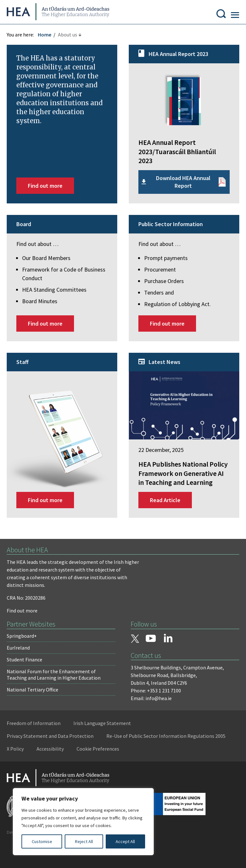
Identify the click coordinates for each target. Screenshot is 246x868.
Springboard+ (25, 647)
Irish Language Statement (105, 735)
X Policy (150, 761)
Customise (42, 841)
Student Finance (27, 671)
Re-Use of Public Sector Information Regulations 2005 (69, 761)
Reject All (84, 841)
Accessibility (185, 761)
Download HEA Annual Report (182, 186)
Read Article (165, 512)
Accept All (125, 841)
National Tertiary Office (35, 701)
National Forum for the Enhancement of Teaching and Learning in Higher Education (57, 686)
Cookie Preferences (31, 773)
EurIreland (21, 659)
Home (47, 41)
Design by (31, 856)
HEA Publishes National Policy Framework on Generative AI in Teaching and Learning (182, 480)
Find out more (48, 190)
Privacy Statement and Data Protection (53, 748)
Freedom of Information (37, 735)
